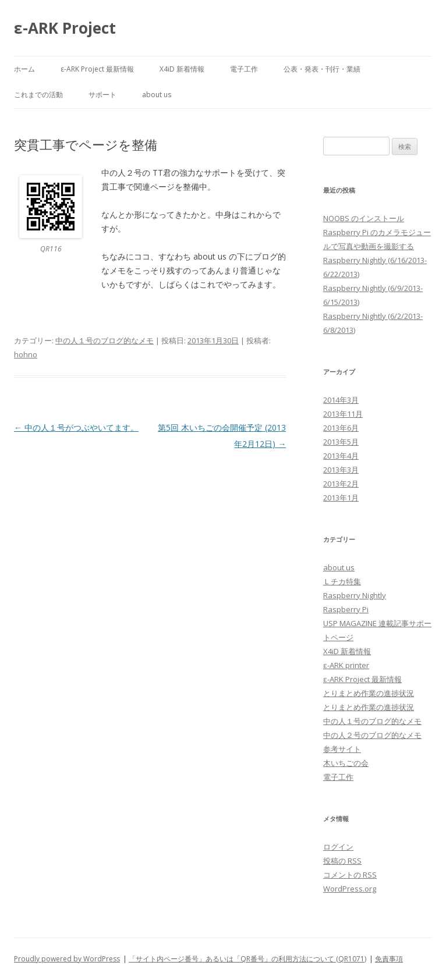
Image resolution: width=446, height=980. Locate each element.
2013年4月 (341, 456)
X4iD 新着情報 (182, 69)
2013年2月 (341, 484)
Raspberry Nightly (355, 595)
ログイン (338, 847)
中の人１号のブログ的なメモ (105, 340)
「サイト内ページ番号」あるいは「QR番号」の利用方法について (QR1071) (247, 959)
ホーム (24, 69)
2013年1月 (341, 498)
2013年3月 (341, 470)
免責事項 (389, 959)
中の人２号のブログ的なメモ (372, 735)
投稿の (342, 861)
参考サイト (342, 749)
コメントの (350, 875)
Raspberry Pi (346, 609)
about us (157, 95)
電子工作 (244, 69)
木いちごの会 (346, 763)
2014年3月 (341, 400)
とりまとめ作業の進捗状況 (369, 693)
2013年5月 (341, 442)
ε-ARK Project (65, 28)
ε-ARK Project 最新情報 (97, 69)
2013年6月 (341, 428)
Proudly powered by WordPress (67, 959)
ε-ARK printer (346, 665)
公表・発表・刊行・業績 (322, 69)
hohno (26, 354)
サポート (102, 95)
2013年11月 (343, 414)
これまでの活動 (38, 95)
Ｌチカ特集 (342, 581)
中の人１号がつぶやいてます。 (76, 427)
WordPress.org (350, 889)
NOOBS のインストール (364, 218)
